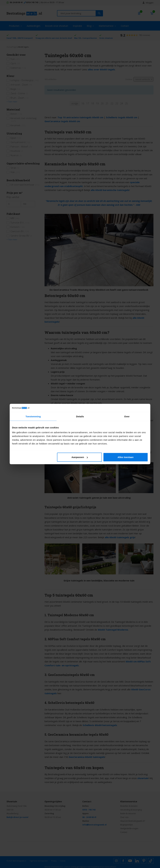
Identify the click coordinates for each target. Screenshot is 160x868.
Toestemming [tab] (33, 416)
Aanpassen (80, 457)
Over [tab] (127, 416)
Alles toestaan (126, 457)
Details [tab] (80, 416)
